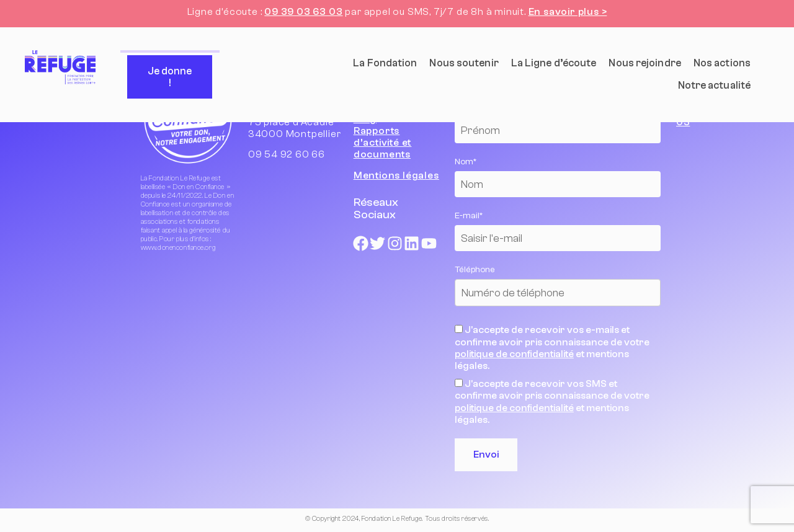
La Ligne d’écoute (554, 63)
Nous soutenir (464, 63)
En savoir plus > (568, 12)
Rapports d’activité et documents (382, 143)
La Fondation (385, 63)
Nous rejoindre (645, 63)
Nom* (466, 162)
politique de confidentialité (514, 354)
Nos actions (722, 63)
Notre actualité (715, 85)
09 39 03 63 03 (303, 12)
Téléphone (475, 270)
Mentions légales (396, 175)
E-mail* (469, 216)
